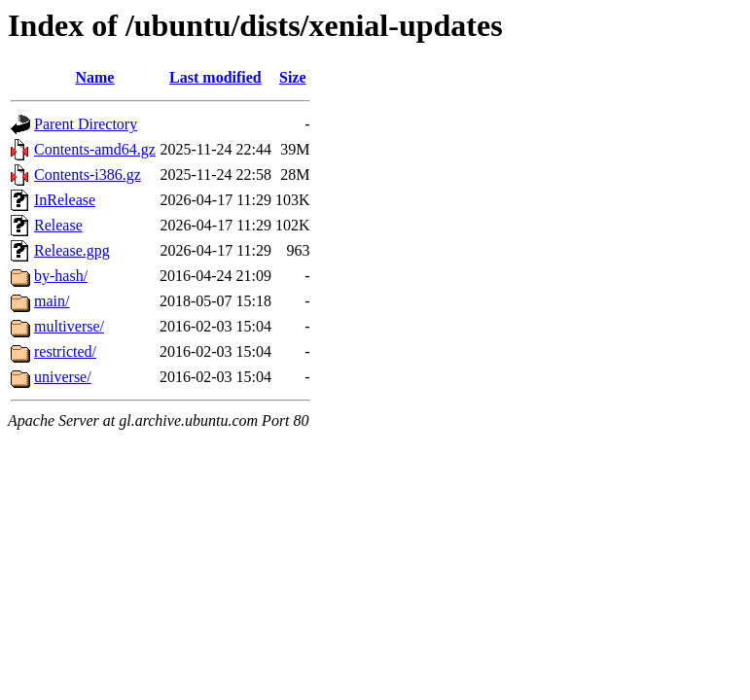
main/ (52, 301)
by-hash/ (61, 276)
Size (293, 77)
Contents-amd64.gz (95, 149)
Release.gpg (72, 250)
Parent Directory (86, 124)
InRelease (65, 200)
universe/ (63, 377)
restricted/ (65, 351)
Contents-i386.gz (88, 175)
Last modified (215, 77)
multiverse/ (69, 326)
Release (58, 225)
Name (94, 77)
